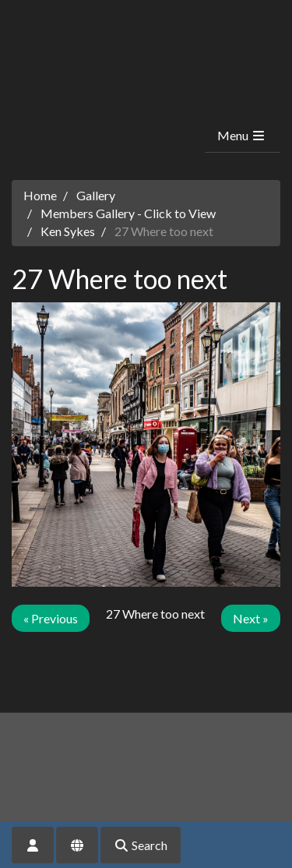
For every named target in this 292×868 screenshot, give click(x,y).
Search (141, 845)
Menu (242, 135)
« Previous (51, 618)
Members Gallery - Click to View (128, 213)
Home (40, 195)
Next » (251, 618)
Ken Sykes (68, 231)
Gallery (96, 195)
